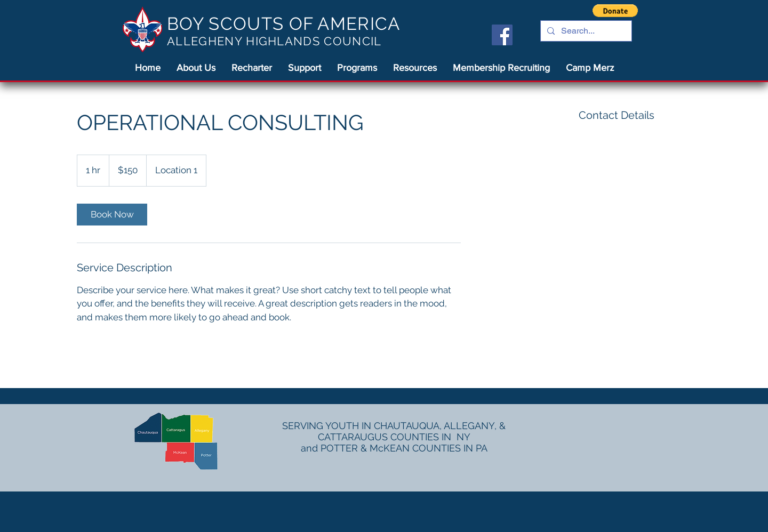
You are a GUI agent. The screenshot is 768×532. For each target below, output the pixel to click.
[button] (615, 11)
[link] (112, 215)
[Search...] (585, 31)
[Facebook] (502, 35)
